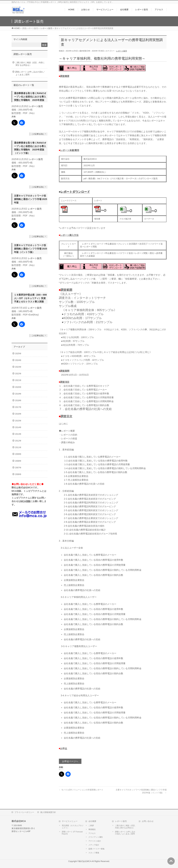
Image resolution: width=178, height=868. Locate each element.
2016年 (18, 414)
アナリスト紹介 (95, 841)
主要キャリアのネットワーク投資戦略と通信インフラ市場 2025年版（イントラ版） (31, 249)
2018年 (18, 401)
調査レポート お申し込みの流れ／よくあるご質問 (30, 73)
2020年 (18, 387)
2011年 (18, 447)
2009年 (18, 454)
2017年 (18, 407)
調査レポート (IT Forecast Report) (72, 833)
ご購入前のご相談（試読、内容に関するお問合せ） (30, 64)
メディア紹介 (94, 845)
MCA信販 (26, 501)
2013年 (18, 434)
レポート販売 (122, 51)
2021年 (18, 380)
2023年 (18, 367)
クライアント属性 (96, 837)
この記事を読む (38, 134)
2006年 (18, 474)
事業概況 (92, 829)
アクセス (92, 833)
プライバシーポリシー (24, 812)
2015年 (18, 421)
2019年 (18, 394)
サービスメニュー (70, 821)
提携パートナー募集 (97, 849)
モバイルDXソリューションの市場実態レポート (81, 790)
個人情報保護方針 (48, 812)
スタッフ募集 (94, 853)
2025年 (18, 354)
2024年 (18, 360)
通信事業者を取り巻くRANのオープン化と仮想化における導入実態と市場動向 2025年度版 (30, 97)
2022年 (18, 374)
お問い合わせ (148, 821)
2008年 (18, 461)
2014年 (18, 427)
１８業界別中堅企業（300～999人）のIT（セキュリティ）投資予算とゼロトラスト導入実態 (30, 298)
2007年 (18, 468)
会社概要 (92, 821)
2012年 (18, 441)
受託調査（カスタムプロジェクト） (73, 827)
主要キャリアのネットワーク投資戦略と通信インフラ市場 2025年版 (31, 199)
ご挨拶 (91, 825)
